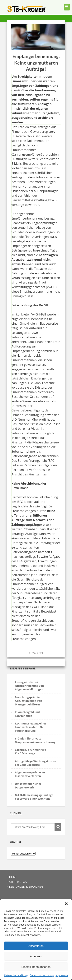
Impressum (62, 975)
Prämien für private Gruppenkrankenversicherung (35, 740)
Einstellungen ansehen (36, 967)
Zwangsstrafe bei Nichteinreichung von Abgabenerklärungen (29, 686)
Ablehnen (36, 956)
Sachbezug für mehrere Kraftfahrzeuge (31, 752)
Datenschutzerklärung (16, 975)
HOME (13, 877)
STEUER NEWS (18, 882)
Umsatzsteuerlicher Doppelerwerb (28, 786)
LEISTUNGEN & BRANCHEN (26, 887)
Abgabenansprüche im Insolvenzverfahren (30, 774)
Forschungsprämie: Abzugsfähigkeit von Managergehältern (29, 701)
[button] (66, 904)
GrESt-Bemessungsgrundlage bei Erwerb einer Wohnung (34, 797)
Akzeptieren (36, 946)
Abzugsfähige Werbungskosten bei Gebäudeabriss (36, 763)
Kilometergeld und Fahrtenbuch (27, 714)
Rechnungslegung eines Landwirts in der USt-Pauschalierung (31, 727)
